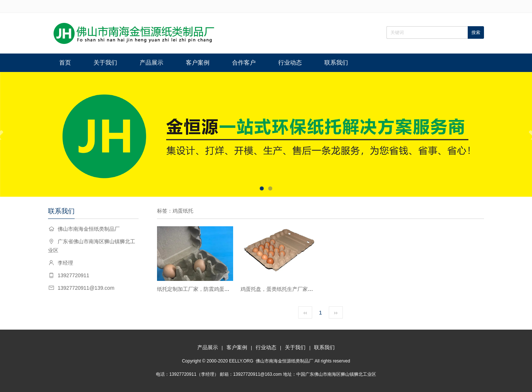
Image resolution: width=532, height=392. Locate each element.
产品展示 (151, 63)
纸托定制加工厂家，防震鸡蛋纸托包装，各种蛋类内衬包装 (224, 289)
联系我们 (336, 63)
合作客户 (244, 63)
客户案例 (198, 63)
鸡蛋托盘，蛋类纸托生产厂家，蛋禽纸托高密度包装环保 (305, 289)
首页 (65, 63)
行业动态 (290, 63)
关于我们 (105, 63)
